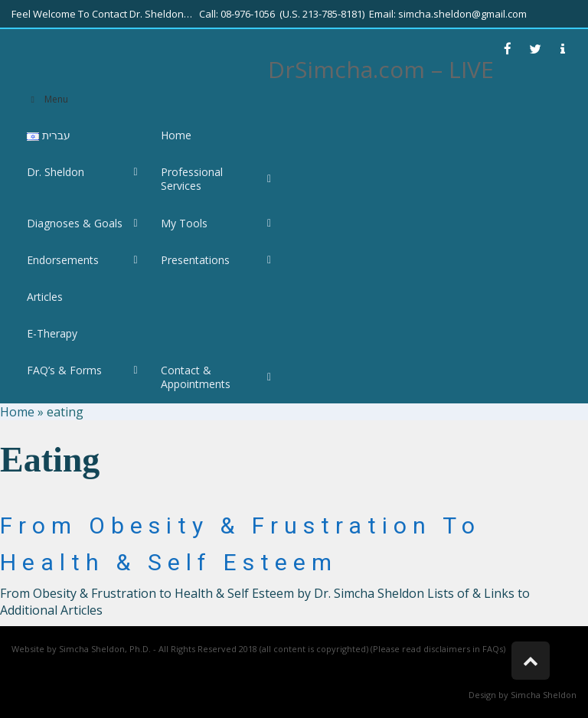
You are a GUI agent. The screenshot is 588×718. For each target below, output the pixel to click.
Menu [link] (47, 99)
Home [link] (17, 412)
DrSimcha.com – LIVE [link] (381, 69)
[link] (508, 49)
